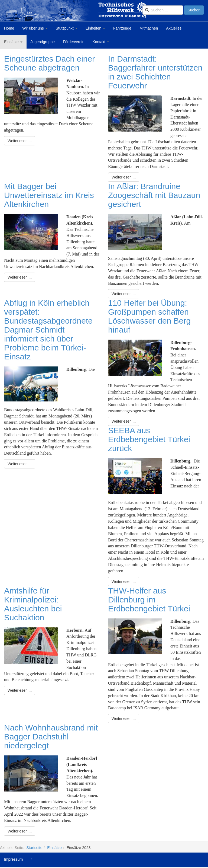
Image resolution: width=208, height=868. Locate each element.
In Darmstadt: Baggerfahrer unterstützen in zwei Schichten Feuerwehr (155, 72)
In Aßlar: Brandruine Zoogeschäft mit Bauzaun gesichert (154, 195)
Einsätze (13, 42)
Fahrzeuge (122, 28)
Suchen (194, 10)
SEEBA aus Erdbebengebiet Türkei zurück (149, 439)
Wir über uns (35, 28)
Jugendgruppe (43, 42)
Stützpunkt (67, 28)
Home (9, 28)
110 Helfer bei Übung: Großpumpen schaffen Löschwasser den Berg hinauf (149, 316)
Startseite (34, 848)
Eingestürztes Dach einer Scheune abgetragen (49, 63)
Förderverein (74, 42)
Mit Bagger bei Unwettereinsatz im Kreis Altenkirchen (49, 195)
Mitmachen (149, 28)
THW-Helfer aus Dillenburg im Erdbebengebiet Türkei (149, 600)
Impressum (13, 859)
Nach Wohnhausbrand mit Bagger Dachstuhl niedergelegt (51, 737)
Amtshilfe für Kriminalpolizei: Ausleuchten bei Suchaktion (33, 604)
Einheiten (95, 28)
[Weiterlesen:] (20, 141)
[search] (163, 10)
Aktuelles (174, 28)
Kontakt (101, 42)
